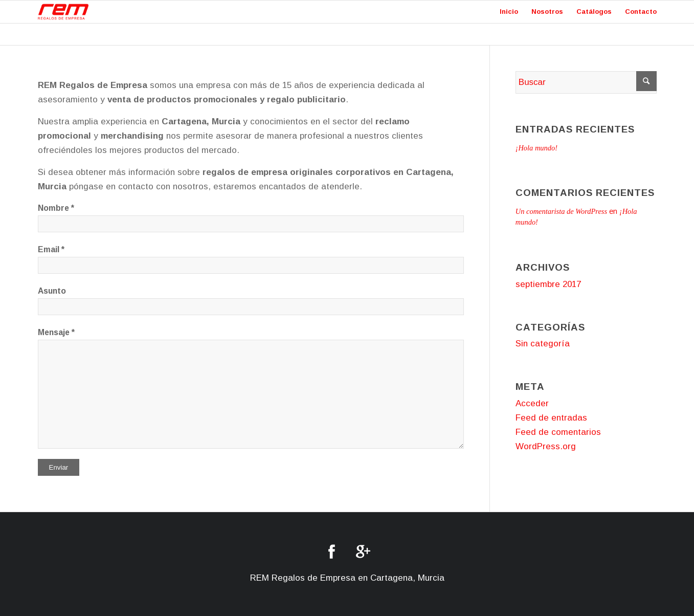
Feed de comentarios (558, 432)
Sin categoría (543, 344)
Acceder (532, 403)
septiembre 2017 (548, 284)
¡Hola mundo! (536, 148)
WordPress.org (546, 446)
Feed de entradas (551, 418)
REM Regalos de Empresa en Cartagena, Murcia (347, 578)
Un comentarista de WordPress (561, 211)
